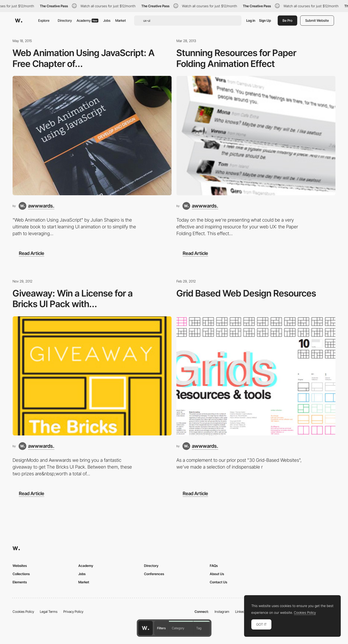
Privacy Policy (73, 611)
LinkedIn (241, 611)
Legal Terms (49, 611)
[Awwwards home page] (145, 628)
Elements (20, 582)
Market (121, 20)
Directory (65, 20)
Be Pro (287, 20)
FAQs (214, 566)
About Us (217, 574)
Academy (87, 20)
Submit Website (317, 20)
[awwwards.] (36, 206)
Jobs (107, 20)
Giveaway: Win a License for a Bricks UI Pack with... (73, 299)
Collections (21, 574)
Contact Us (218, 582)
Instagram (222, 611)
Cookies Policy (23, 611)
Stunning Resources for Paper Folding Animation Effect (236, 58)
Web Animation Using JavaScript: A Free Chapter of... (84, 58)
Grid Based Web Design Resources (246, 293)
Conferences (154, 574)
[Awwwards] (19, 21)
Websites (20, 566)
